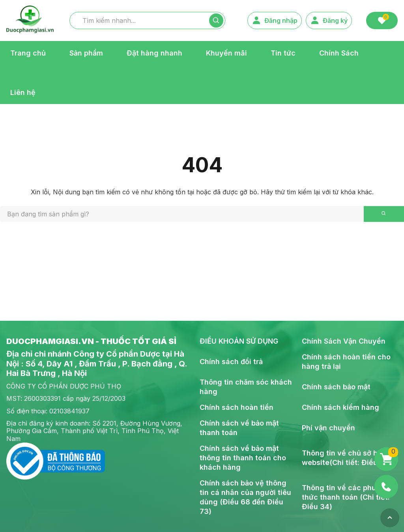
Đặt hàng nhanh (154, 53)
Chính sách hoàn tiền (237, 407)
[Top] (390, 518)
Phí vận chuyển (328, 428)
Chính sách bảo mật (336, 387)
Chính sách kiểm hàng (340, 407)
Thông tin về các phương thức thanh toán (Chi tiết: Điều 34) (346, 497)
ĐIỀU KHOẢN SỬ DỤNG (239, 341)
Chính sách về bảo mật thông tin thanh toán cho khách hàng (243, 458)
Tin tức (283, 53)
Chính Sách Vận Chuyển (344, 341)
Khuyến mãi (226, 53)
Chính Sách (339, 53)
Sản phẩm (86, 53)
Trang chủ (28, 53)
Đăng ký (329, 20)
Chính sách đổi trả (231, 362)
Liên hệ (23, 92)
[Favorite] (382, 20)
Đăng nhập (275, 20)
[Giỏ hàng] (386, 459)
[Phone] (386, 487)
